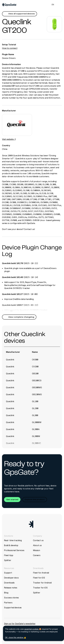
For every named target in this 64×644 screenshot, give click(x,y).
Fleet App (9, 555)
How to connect (10, 48)
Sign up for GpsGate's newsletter (20, 624)
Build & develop (11, 545)
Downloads (9, 583)
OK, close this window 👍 (15, 637)
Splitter (8, 560)
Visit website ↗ (9, 139)
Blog (6, 593)
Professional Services (14, 550)
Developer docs (11, 578)
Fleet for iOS (39, 578)
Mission (37, 550)
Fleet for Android (41, 573)
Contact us (38, 540)
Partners (8, 603)
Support (8, 573)
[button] (20, 14)
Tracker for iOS (40, 588)
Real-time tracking (13, 540)
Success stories (11, 598)
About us (37, 545)
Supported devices (13, 608)
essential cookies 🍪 (33, 629)
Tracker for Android (42, 583)
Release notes (11, 588)
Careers (37, 555)
